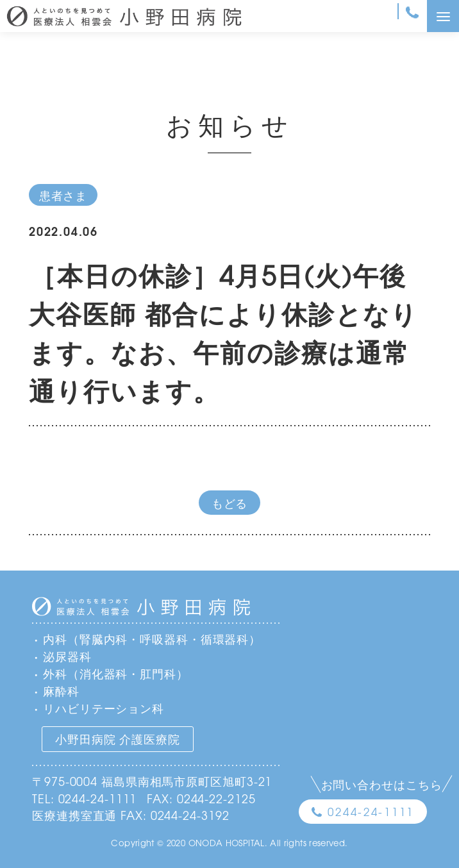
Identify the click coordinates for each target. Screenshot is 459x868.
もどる (230, 503)
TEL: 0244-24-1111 (84, 798)
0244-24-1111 (371, 811)
